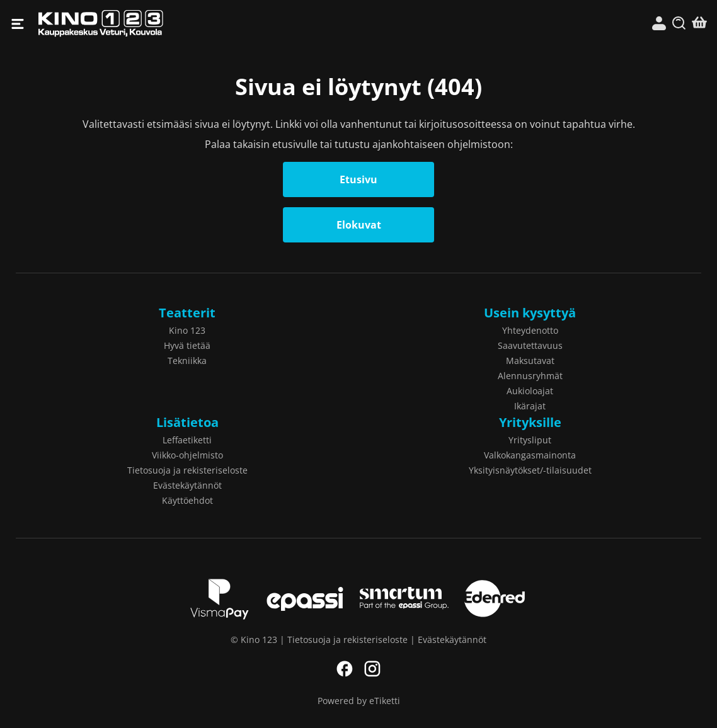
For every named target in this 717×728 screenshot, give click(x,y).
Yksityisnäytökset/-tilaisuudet (530, 470)
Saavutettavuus (530, 345)
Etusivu (358, 179)
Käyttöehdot (187, 500)
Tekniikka (187, 361)
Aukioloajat (530, 391)
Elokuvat (359, 225)
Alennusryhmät (530, 376)
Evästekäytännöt (187, 485)
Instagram (372, 669)
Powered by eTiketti (359, 701)
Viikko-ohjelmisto (187, 455)
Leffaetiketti (187, 440)
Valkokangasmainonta (530, 455)
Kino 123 (198, 24)
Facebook (345, 669)
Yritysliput (530, 440)
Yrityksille (530, 422)
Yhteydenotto (530, 330)
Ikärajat (530, 406)
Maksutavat (530, 361)
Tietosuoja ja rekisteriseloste (187, 470)
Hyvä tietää (187, 345)
